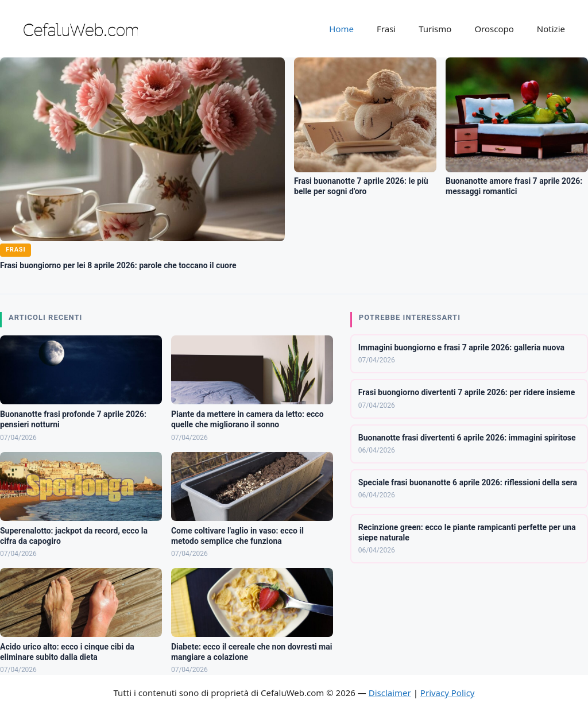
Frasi (386, 29)
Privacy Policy (448, 693)
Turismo (435, 29)
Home (341, 29)
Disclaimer (390, 693)
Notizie (551, 29)
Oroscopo (494, 29)
